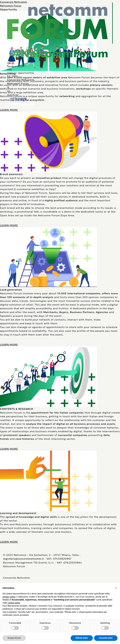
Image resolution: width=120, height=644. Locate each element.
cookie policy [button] (14, 603)
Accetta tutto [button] (106, 638)
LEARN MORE (9, 110)
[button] (116, 588)
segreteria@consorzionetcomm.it (23, 559)
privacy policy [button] (9, 597)
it (8, 87)
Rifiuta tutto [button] (82, 638)
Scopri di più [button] (14, 638)
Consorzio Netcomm (21, 80)
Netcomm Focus (18, 83)
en (9, 91)
